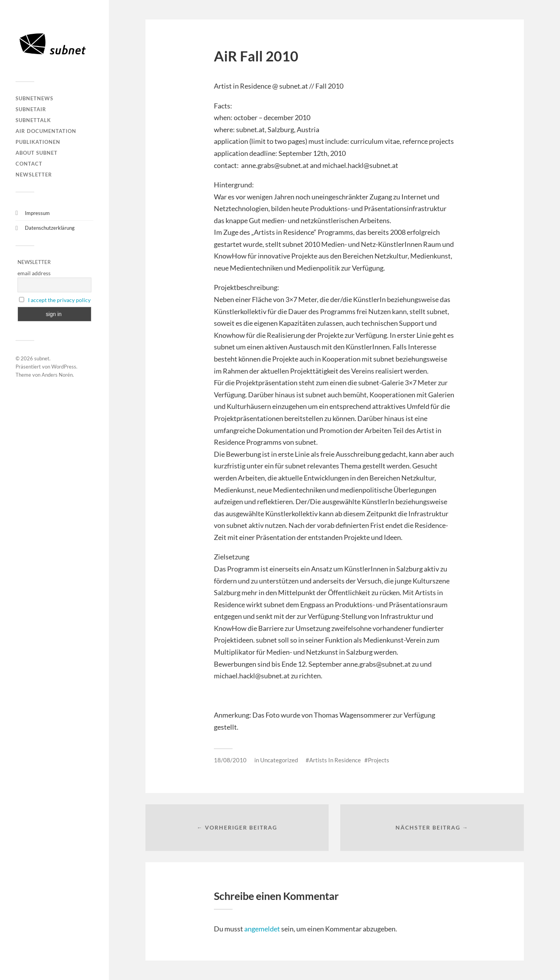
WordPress (64, 367)
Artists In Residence (335, 760)
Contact (29, 164)
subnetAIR (31, 109)
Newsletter (34, 175)
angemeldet (262, 929)
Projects (379, 760)
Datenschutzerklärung (50, 228)
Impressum (37, 213)
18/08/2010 (230, 760)
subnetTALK (33, 120)
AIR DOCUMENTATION (46, 131)
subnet (42, 358)
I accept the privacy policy (59, 300)
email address (34, 273)
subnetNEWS (34, 98)
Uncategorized (279, 760)
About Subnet (37, 153)
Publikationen (38, 142)
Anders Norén (57, 375)
